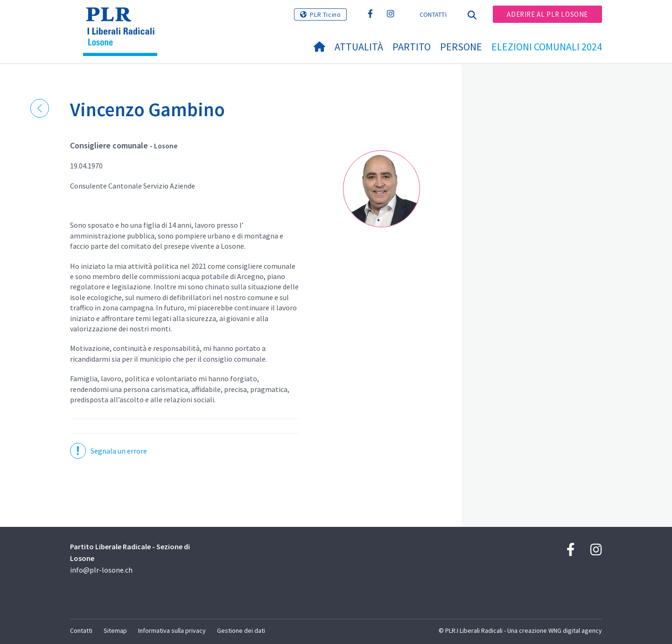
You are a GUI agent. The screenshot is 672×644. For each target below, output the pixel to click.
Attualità (359, 47)
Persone (461, 47)
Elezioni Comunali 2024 (547, 47)
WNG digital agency (575, 630)
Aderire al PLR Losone (547, 14)
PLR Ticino (325, 14)
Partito (412, 47)
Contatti (433, 14)
